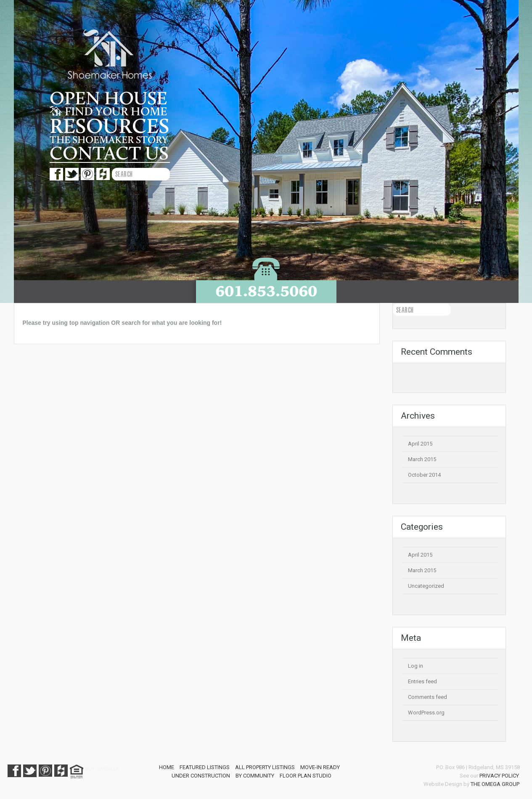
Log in (416, 666)
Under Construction (201, 776)
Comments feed (427, 697)
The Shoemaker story (109, 140)
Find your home (108, 112)
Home (167, 767)
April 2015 (420, 444)
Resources (110, 127)
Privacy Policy (499, 776)
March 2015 (422, 459)
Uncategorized (426, 586)
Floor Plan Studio (306, 776)
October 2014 (424, 475)
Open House (109, 99)
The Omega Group (495, 784)
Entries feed (422, 681)
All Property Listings (265, 767)
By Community (255, 776)
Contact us (109, 154)
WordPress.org (426, 713)
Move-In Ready (320, 767)
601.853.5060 (266, 291)
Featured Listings (205, 767)
